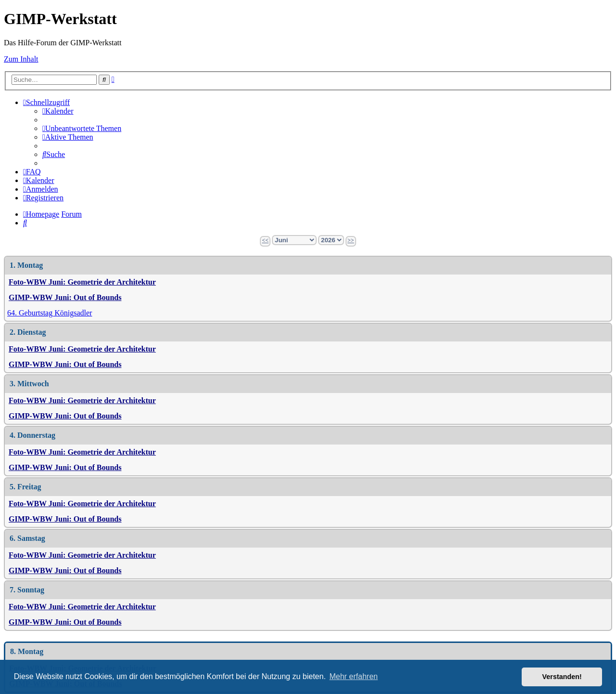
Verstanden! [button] (562, 677)
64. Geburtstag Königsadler (50, 313)
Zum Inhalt (21, 59)
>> (351, 240)
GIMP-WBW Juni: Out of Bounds (65, 297)
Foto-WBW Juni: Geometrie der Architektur (82, 282)
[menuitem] (58, 111)
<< (265, 240)
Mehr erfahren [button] (353, 676)
